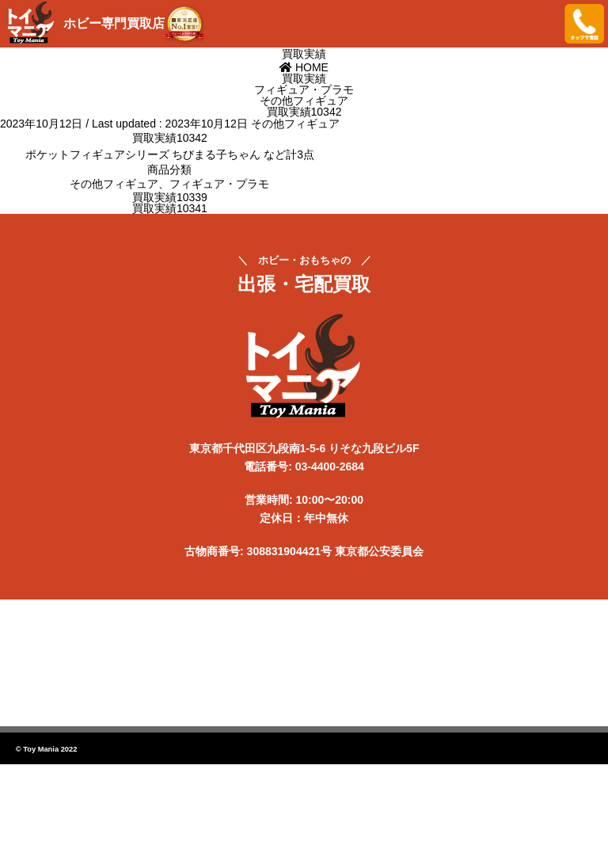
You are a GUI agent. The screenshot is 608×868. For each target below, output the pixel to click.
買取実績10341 (170, 208)
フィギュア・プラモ (219, 184)
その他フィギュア (295, 124)
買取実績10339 (170, 197)
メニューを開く (541, 24)
